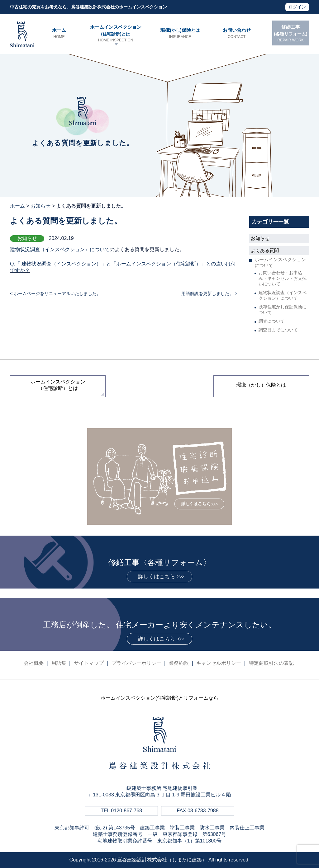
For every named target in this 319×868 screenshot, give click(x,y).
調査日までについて (278, 330)
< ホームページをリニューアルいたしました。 (55, 293)
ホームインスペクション (116, 34)
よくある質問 (265, 250)
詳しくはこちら (157, 577)
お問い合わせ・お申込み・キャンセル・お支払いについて (283, 278)
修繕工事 (291, 34)
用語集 (59, 663)
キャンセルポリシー (219, 663)
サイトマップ (89, 663)
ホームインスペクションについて (280, 262)
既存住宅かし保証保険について (283, 310)
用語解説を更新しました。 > (209, 293)
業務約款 (179, 663)
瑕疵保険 (180, 33)
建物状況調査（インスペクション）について (60, 249)
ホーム (59, 33)
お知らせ (40, 206)
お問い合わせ (237, 33)
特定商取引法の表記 (271, 663)
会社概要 (34, 663)
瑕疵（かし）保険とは (261, 385)
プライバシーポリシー (136, 663)
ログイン (297, 7)
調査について (272, 321)
